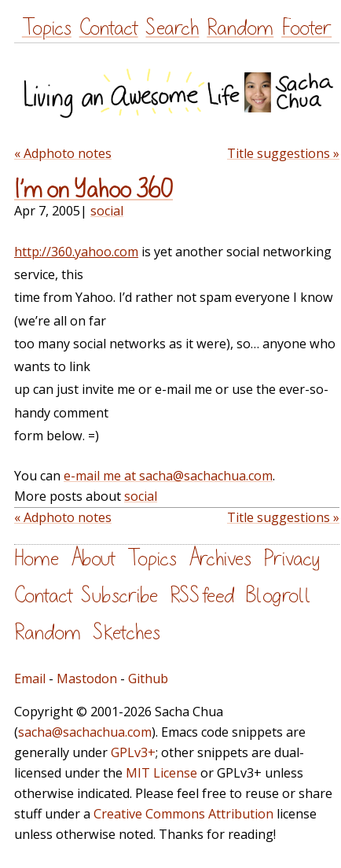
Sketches (126, 633)
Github (148, 679)
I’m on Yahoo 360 (93, 190)
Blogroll (279, 596)
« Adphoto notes (63, 153)
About (93, 559)
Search (172, 28)
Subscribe (119, 596)
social (107, 211)
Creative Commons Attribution (183, 814)
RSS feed (202, 596)
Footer (306, 28)
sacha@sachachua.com (85, 732)
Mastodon (87, 679)
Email (30, 679)
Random (240, 28)
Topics (47, 28)
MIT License (161, 773)
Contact (109, 28)
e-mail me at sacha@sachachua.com (168, 476)
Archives (220, 559)
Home (37, 559)
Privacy (291, 559)
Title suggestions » (283, 153)
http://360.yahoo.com (76, 252)
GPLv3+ (133, 752)
